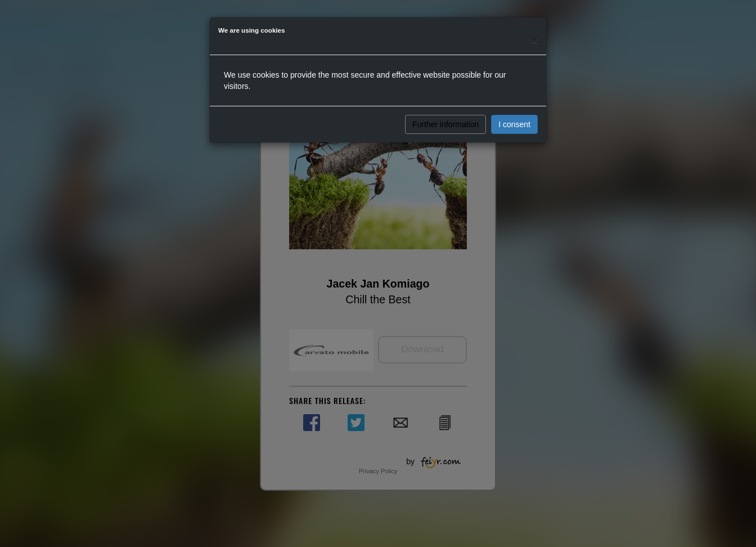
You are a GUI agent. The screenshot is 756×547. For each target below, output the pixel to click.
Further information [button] (445, 124)
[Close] (534, 40)
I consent (514, 124)
